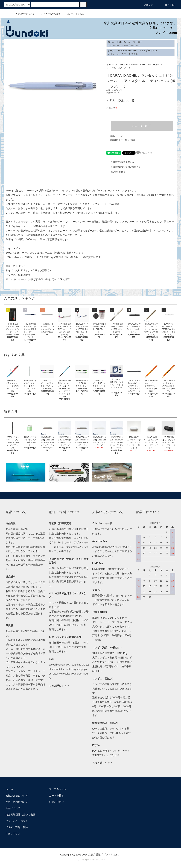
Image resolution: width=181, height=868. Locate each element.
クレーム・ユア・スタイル (124, 54)
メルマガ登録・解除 (17, 827)
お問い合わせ (56, 802)
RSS (8, 834)
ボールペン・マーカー (131, 42)
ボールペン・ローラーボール (125, 45)
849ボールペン (149, 51)
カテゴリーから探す (23, 14)
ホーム (111, 42)
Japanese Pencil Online (94, 860)
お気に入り (144, 153)
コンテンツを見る (73, 14)
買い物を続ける (116, 172)
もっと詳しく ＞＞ (59, 686)
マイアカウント (58, 789)
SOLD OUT (142, 126)
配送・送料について (17, 802)
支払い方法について (17, 796)
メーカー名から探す (49, 14)
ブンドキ (80, 860)
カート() (168, 5)
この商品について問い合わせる (123, 167)
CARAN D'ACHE (128, 51)
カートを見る (56, 796)
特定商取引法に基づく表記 (123, 140)
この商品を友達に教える (120, 162)
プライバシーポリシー (18, 821)
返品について (116, 136)
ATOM (16, 834)
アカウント (148, 5)
